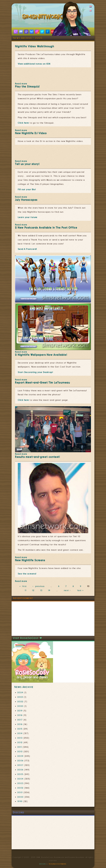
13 (41, 590)
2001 (20, 792)
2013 (20, 738)
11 (26, 590)
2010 (20, 752)
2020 (20, 706)
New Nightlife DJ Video (31, 133)
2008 (20, 761)
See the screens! (27, 574)
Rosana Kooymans (58, 864)
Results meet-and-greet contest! (38, 457)
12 (33, 590)
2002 (20, 788)
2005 (20, 774)
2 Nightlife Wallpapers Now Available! (41, 355)
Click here (23, 123)
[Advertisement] (32, 619)
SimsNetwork (43, 17)
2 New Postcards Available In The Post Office (46, 228)
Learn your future (28, 217)
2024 (20, 693)
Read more (21, 84)
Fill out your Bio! (27, 190)
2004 (20, 779)
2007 (20, 765)
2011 (20, 747)
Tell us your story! (27, 164)
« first (23, 586)
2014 (20, 733)
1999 (20, 801)
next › (68, 590)
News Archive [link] (24, 687)
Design (42, 864)
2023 (20, 697)
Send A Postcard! (27, 249)
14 (49, 590)
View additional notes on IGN (34, 64)
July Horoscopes (26, 200)
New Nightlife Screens (30, 560)
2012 (20, 742)
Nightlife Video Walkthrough (35, 46)
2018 (20, 715)
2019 (20, 711)
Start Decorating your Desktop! (35, 372)
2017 (20, 720)
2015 (20, 729)
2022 (20, 702)
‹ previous (39, 586)
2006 (20, 770)
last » (81, 590)
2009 (20, 756)
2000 (20, 797)
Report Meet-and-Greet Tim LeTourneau (43, 383)
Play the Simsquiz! (27, 86)
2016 (20, 724)
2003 (20, 783)
